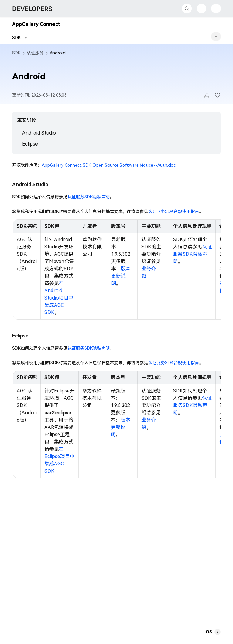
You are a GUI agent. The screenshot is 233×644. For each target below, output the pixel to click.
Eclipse (30, 144)
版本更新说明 (121, 276)
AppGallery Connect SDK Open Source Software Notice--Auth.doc (109, 165)
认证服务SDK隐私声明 (89, 197)
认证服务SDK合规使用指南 (174, 211)
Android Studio (39, 133)
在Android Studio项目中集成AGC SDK (59, 298)
